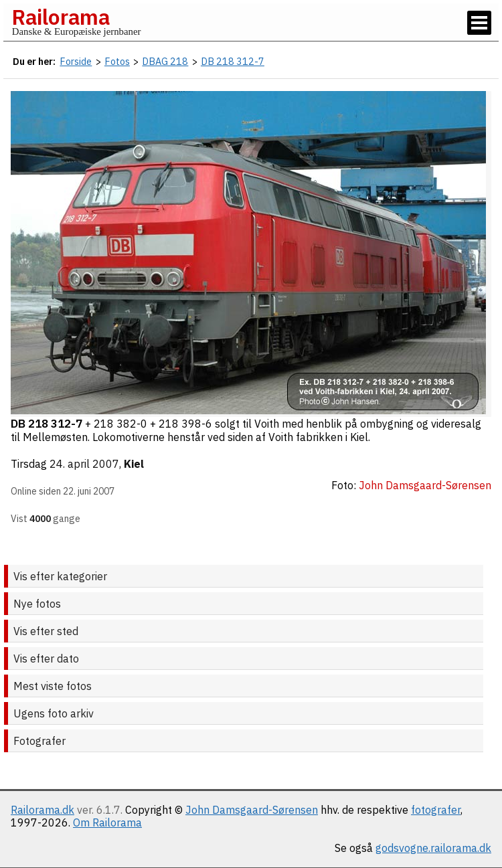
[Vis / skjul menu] (479, 23)
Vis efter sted (46, 631)
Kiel (134, 464)
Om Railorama (107, 822)
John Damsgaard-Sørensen (252, 810)
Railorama (61, 17)
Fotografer (39, 741)
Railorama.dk (43, 810)
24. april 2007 (84, 464)
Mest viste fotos (53, 686)
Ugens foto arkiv (54, 713)
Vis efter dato (46, 659)
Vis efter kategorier (60, 576)
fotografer (436, 810)
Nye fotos (37, 604)
